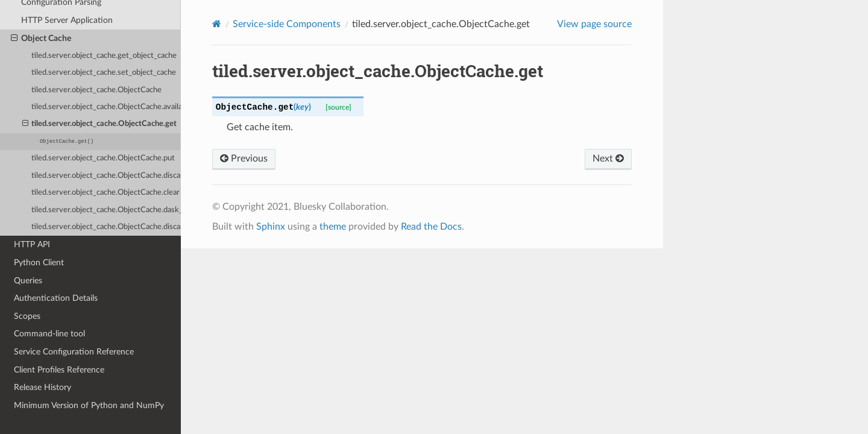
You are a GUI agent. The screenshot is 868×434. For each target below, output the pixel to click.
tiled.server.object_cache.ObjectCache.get (100, 124)
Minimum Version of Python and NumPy (89, 405)
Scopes (27, 316)
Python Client (39, 263)
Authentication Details (56, 298)
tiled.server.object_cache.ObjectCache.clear (105, 193)
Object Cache (41, 39)
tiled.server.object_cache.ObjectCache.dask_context (106, 210)
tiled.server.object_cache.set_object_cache (104, 73)
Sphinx (271, 227)
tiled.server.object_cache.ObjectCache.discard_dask (106, 227)
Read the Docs (431, 227)
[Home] (217, 24)
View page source (594, 24)
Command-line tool (49, 334)
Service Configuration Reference (74, 352)
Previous (244, 159)
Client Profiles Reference (59, 370)
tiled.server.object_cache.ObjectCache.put (103, 158)
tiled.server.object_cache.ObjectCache (96, 90)
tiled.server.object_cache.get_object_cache (104, 56)
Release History (42, 387)
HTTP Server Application (67, 20)
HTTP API (32, 244)
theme (333, 227)
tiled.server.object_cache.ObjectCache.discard (106, 176)
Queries (28, 281)
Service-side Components (287, 24)
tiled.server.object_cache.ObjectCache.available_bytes (106, 107)
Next (608, 159)
